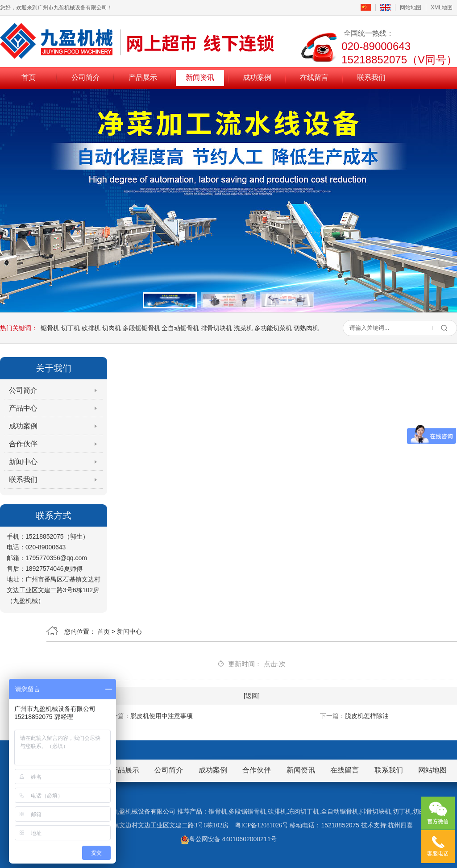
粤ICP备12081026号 (262, 825)
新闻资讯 (200, 77)
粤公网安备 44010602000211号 (229, 839)
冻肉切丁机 (303, 812)
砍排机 (91, 328)
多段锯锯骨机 (141, 328)
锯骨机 (50, 328)
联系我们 (371, 77)
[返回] (252, 696)
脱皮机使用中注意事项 (162, 716)
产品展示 (143, 77)
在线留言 (314, 77)
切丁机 (71, 328)
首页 (29, 77)
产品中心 (23, 408)
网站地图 (411, 8)
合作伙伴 (23, 444)
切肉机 (112, 328)
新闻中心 (23, 462)
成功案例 (257, 77)
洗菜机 (243, 328)
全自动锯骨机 (180, 328)
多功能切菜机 (273, 328)
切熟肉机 (306, 328)
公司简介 (86, 77)
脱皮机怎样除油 (367, 716)
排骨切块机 (216, 328)
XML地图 (442, 8)
